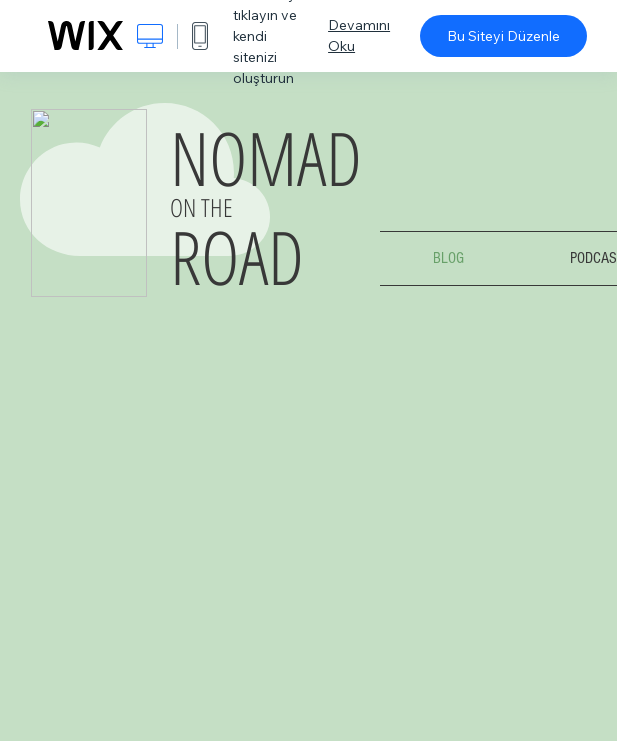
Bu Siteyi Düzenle (503, 36)
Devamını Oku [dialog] (359, 35)
